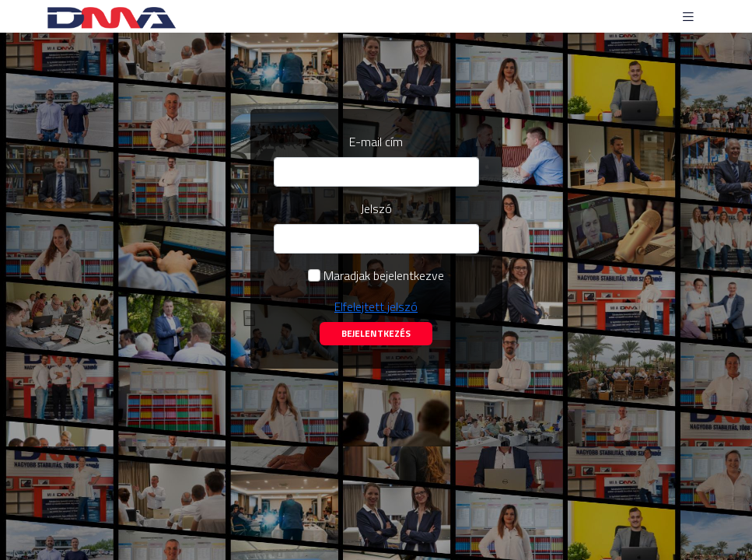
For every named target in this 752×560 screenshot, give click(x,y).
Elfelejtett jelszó (376, 306)
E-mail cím (376, 142)
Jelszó (376, 208)
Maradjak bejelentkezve (384, 275)
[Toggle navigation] (688, 17)
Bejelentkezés (376, 333)
